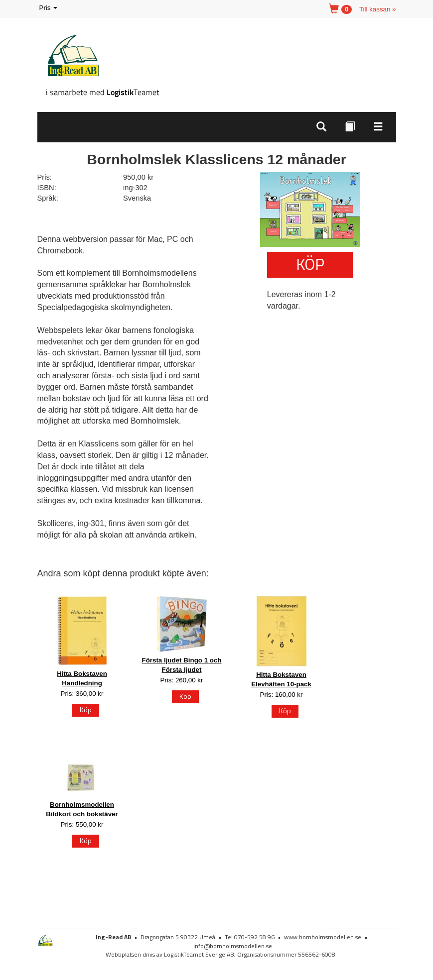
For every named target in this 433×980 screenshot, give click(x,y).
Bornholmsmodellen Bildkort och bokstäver (82, 809)
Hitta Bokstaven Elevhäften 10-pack (281, 679)
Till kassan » (378, 9)
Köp (310, 264)
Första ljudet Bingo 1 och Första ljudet (182, 665)
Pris (49, 8)
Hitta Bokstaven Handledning (82, 678)
